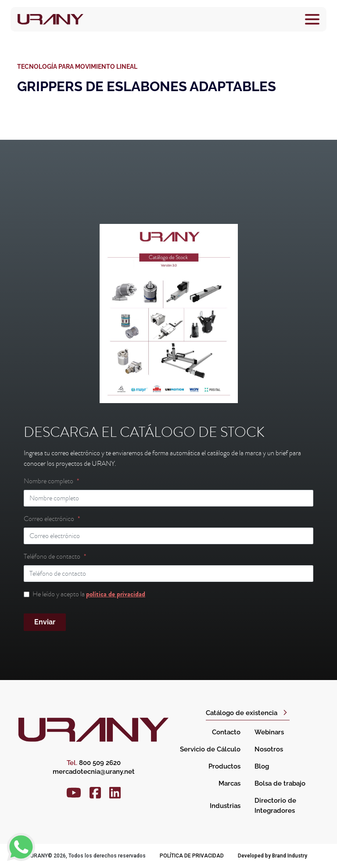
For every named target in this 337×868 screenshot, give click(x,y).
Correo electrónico (49, 519)
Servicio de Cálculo (210, 749)
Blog (262, 766)
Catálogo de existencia (242, 713)
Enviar (45, 622)
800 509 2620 (94, 763)
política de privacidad (116, 594)
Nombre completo (48, 481)
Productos (224, 766)
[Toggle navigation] (312, 19)
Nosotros (269, 749)
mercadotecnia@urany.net (94, 772)
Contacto (226, 732)
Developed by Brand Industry (272, 856)
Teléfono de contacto (52, 556)
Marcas (229, 783)
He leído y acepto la (89, 594)
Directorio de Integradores (275, 806)
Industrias (225, 806)
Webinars (269, 732)
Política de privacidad (192, 856)
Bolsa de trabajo (280, 783)
